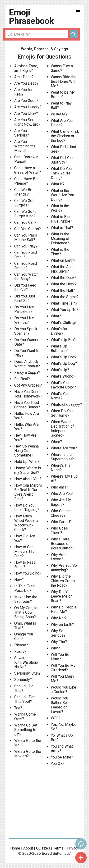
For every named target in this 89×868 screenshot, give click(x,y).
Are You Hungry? (28, 107)
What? (56, 316)
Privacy (73, 848)
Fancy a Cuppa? (27, 372)
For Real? (22, 379)
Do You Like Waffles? (24, 320)
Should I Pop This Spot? (25, 699)
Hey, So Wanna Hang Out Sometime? (26, 451)
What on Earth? (63, 260)
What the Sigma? (65, 297)
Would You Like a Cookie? (63, 690)
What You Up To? (65, 310)
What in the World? (60, 208)
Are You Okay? (26, 113)
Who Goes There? (59, 530)
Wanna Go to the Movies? (28, 754)
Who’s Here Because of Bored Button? (63, 544)
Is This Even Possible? (24, 588)
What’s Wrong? (63, 376)
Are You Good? (26, 101)
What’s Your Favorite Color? (63, 385)
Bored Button (53, 853)
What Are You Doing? (62, 123)
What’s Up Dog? (64, 363)
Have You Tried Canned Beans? (27, 405)
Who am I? (59, 487)
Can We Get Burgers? (24, 203)
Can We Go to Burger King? (25, 214)
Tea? (18, 708)
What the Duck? (64, 278)
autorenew (81, 844)
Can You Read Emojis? (26, 266)
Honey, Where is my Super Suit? (28, 470)
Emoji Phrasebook (31, 17)
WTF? (56, 718)
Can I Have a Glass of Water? (28, 170)
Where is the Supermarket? (62, 457)
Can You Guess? (28, 229)
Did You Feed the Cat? (25, 288)
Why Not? (59, 618)
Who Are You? (62, 494)
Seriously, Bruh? (27, 673)
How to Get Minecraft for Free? (25, 551)
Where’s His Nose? (61, 468)
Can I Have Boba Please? (28, 181)
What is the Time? (60, 252)
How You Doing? (28, 573)
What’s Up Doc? (64, 357)
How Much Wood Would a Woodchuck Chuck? (26, 523)
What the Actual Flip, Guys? (64, 269)
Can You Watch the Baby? (26, 277)
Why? (55, 648)
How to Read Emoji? (25, 565)
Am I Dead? (24, 77)
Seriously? (23, 680)
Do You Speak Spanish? (26, 331)
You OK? (58, 764)
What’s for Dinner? (59, 331)
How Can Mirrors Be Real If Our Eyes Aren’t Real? (28, 492)
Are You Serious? (22, 133)
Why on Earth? (62, 624)
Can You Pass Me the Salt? (26, 238)
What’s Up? (60, 370)
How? (19, 580)
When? (56, 442)
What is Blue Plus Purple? (61, 219)
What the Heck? (64, 284)
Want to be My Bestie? (63, 95)
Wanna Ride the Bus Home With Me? (64, 81)
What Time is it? (64, 303)
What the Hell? (63, 290)
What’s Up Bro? (63, 340)
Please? (21, 645)
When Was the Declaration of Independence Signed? (63, 429)
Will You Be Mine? (60, 657)
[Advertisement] (45, 805)
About (28, 848)
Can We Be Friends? (23, 192)
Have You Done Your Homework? (28, 394)
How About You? (28, 479)
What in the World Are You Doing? (62, 195)
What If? (58, 184)
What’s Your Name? (60, 396)
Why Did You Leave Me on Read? (62, 596)
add (81, 858)
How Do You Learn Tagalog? (27, 507)
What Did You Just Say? (62, 160)
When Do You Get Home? (62, 413)
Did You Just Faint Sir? (25, 298)
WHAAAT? (59, 114)
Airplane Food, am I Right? (26, 68)
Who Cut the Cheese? (61, 513)
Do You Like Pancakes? (24, 309)
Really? (20, 651)
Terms (58, 848)
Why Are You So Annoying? (64, 568)
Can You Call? (25, 222)
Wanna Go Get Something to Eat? (26, 730)
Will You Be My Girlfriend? (63, 668)
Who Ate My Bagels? (61, 502)
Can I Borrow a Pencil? (26, 159)
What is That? (62, 228)
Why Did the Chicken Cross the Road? (63, 581)
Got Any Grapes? (28, 385)
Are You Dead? (26, 83)
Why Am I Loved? (59, 557)
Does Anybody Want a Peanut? (27, 364)
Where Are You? (64, 448)
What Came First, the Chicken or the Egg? (65, 136)
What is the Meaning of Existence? (60, 239)
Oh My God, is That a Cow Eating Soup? (26, 612)
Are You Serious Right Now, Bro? (27, 122)
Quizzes (43, 848)
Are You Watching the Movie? (25, 146)
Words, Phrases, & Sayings (44, 49)
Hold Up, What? (27, 462)
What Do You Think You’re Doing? (61, 173)
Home (15, 848)
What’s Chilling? (64, 322)
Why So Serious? (58, 633)
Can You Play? (26, 246)
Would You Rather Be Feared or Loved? (59, 705)
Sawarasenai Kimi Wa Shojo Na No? (26, 662)
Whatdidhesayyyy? (66, 404)
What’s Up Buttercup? (60, 348)
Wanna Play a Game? (62, 68)
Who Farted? (61, 522)
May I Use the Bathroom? (26, 599)
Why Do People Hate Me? (64, 609)
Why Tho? (59, 642)
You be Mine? (62, 757)
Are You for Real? (23, 92)
